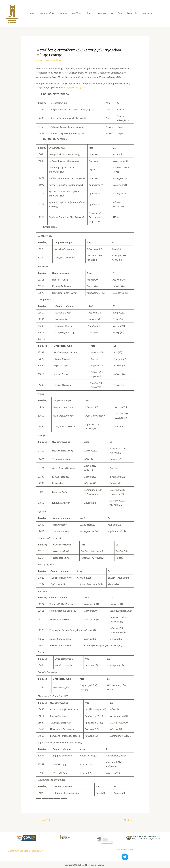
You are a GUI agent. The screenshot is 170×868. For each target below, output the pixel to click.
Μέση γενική (43, 60)
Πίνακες (89, 13)
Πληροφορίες (132, 13)
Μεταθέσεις (76, 13)
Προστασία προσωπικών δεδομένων (25, 851)
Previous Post (41, 820)
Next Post (131, 820)
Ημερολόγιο (116, 13)
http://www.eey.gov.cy (75, 88)
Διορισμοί (63, 13)
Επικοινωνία (147, 13)
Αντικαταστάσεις (47, 13)
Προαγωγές (102, 13)
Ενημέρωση (31, 13)
